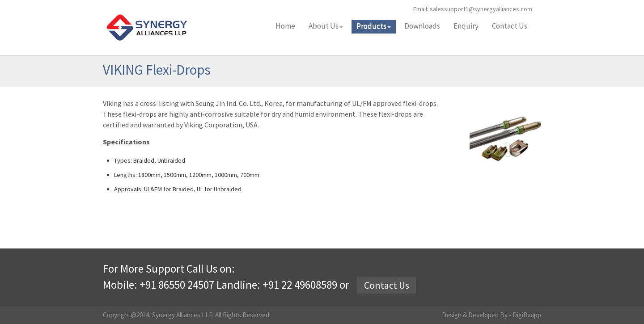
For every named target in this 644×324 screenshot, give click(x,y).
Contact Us (510, 26)
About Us (326, 26)
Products (374, 26)
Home (285, 26)
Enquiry (466, 26)
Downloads (422, 26)
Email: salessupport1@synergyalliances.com (473, 9)
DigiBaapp (527, 315)
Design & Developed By (475, 315)
